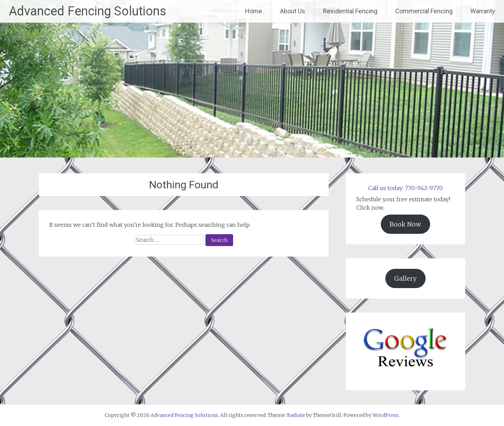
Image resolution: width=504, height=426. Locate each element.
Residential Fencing (350, 11)
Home (254, 11)
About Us (293, 11)
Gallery (405, 278)
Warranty (483, 11)
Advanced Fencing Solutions (87, 11)
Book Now (405, 224)
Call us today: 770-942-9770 (405, 188)
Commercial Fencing (424, 11)
